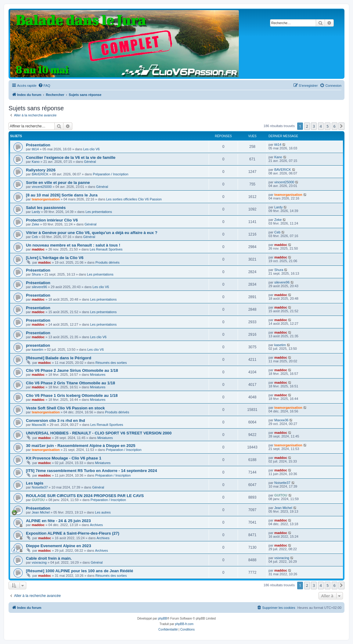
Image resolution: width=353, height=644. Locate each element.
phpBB (163, 618)
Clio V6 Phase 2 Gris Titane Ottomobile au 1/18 (70, 383)
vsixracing (39, 562)
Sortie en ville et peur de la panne (58, 183)
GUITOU (38, 500)
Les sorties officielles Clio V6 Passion (134, 199)
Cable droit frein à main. (49, 558)
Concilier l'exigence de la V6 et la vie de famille (71, 157)
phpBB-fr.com (184, 624)
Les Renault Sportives (106, 249)
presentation (38, 345)
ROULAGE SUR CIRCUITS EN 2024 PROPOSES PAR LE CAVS (85, 496)
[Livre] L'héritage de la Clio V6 (55, 258)
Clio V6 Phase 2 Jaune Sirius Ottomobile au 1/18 (72, 370)
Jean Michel (41, 512)
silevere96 (39, 287)
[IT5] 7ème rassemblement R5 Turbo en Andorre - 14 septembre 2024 (91, 471)
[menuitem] (44, 86)
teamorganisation (46, 199)
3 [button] (314, 126)
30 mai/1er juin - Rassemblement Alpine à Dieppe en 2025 (81, 446)
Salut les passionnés (46, 208)
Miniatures (98, 375)
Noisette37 (40, 487)
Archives (96, 525)
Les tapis (35, 483)
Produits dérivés (108, 262)
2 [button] (307, 126)
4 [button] (321, 126)
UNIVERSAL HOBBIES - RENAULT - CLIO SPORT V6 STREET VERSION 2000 (99, 433)
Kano (36, 162)
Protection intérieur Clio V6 (52, 220)
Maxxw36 (39, 425)
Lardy (36, 212)
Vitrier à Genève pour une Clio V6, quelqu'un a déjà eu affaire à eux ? (92, 233)
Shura (36, 274)
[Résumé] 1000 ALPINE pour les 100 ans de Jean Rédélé (79, 571)
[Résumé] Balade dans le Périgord (59, 358)
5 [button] (328, 126)
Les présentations (99, 212)
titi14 (35, 149)
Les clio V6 (92, 149)
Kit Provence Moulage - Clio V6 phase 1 (64, 458)
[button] (341, 126)
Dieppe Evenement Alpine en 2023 (59, 546)
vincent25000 (42, 187)
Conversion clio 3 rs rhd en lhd (55, 421)
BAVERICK (40, 174)
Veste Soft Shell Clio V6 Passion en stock (65, 408)
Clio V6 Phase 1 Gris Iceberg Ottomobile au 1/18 (72, 395)
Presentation (38, 295)
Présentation (38, 145)
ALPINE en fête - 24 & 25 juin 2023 (58, 521)
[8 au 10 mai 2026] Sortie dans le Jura (62, 195)
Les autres (103, 512)
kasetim (38, 349)
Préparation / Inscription (110, 174)
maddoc (38, 249)
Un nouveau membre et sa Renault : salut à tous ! (73, 245)
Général (90, 162)
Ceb (35, 237)
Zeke (35, 224)
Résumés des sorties (111, 363)
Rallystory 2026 (41, 170)
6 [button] (335, 126)
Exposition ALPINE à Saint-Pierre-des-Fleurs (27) (73, 533)
